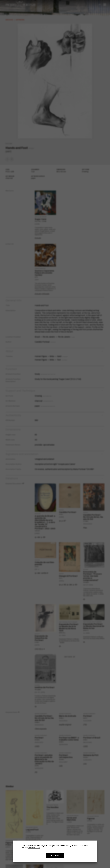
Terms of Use (34, 848)
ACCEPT (55, 855)
